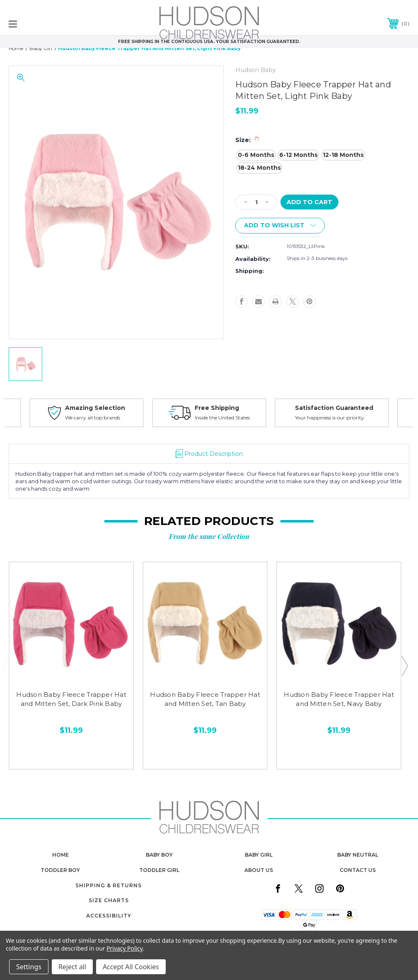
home (60, 855)
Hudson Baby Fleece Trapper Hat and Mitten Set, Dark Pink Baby (71, 699)
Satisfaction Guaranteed (334, 408)
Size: (247, 140)
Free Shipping (217, 408)
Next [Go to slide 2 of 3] (404, 665)
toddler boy (60, 870)
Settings (29, 967)
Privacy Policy (124, 948)
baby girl (259, 855)
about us (259, 870)
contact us (358, 870)
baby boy (159, 855)
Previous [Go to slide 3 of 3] (5, 665)
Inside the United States (222, 418)
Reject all (72, 967)
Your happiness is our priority (330, 418)
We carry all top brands (93, 418)
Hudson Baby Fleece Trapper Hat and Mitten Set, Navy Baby (339, 699)
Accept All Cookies (131, 967)
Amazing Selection (95, 408)
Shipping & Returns (109, 885)
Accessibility (109, 916)
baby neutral (358, 855)
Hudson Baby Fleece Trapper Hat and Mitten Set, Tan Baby (205, 699)
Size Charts (109, 900)
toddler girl (159, 870)
